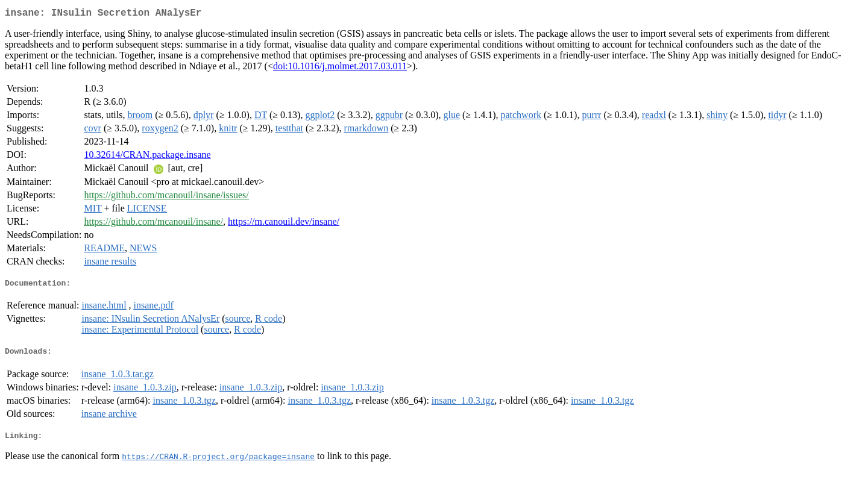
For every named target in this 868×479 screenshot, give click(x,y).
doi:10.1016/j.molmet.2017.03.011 (340, 68)
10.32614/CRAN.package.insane (147, 157)
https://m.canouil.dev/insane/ (284, 224)
